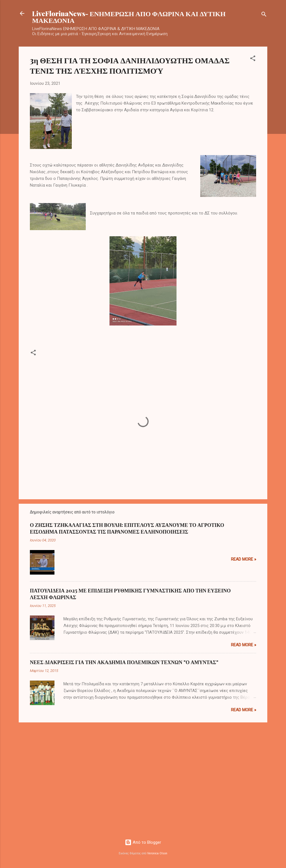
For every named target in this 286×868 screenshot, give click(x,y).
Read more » (244, 559)
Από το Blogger (143, 842)
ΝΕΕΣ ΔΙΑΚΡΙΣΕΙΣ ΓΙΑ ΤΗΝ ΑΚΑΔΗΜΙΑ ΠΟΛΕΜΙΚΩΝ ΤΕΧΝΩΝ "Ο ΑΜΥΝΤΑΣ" (124, 662)
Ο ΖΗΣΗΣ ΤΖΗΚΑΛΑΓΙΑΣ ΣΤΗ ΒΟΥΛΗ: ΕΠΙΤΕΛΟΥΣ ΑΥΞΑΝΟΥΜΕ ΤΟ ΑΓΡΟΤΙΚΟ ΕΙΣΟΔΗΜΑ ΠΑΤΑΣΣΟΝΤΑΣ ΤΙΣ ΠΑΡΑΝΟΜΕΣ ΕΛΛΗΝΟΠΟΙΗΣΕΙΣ (127, 528)
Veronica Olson (157, 853)
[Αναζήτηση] (264, 15)
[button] (253, 59)
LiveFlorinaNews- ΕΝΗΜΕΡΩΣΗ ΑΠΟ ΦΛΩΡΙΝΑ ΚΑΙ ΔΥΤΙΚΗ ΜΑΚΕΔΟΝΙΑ (129, 17)
